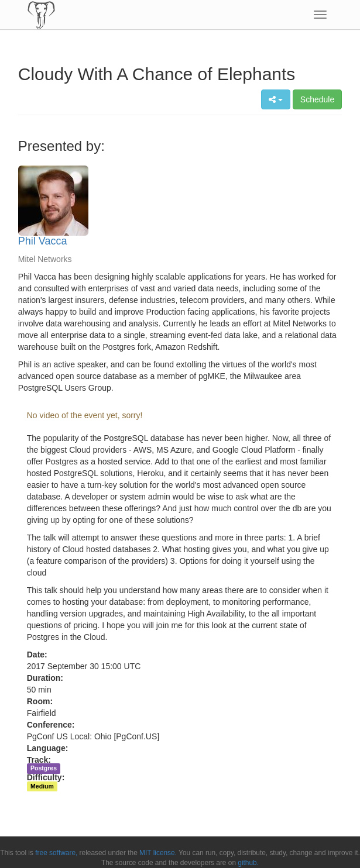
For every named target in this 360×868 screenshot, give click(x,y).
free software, (56, 853)
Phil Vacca (43, 241)
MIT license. (158, 853)
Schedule (317, 99)
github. (248, 863)
